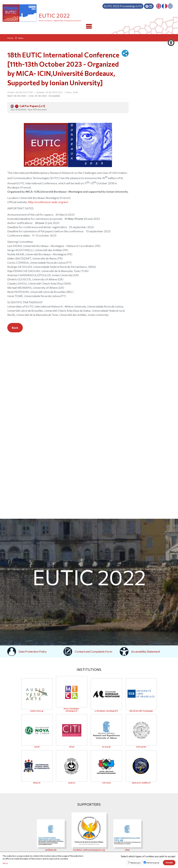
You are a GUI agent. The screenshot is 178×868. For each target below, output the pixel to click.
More (5, 863)
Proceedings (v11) (123, 6)
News (21, 38)
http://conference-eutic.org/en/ (48, 202)
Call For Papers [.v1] (28, 106)
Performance (153, 863)
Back (15, 328)
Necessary (135, 863)
